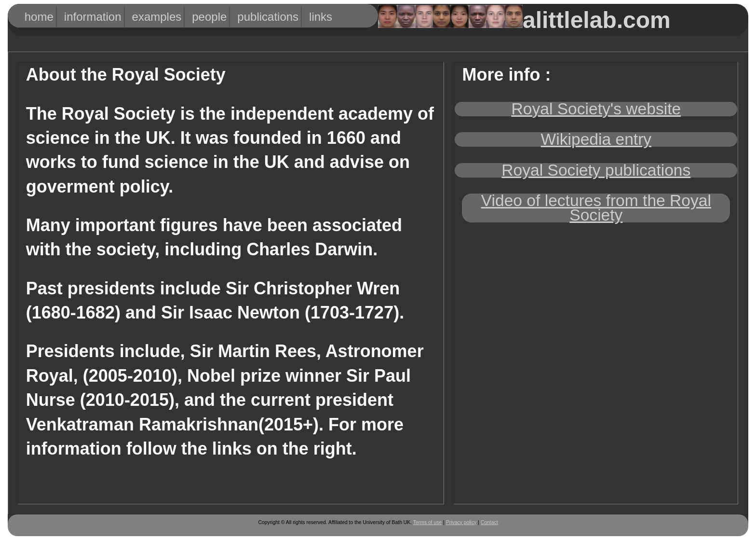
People (204, 17)
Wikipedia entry (596, 139)
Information (82, 17)
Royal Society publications (596, 170)
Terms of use (427, 522)
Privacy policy (461, 522)
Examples (148, 17)
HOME (35, 17)
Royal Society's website (596, 109)
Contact (489, 522)
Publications (256, 17)
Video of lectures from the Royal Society (596, 208)
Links (318, 17)
